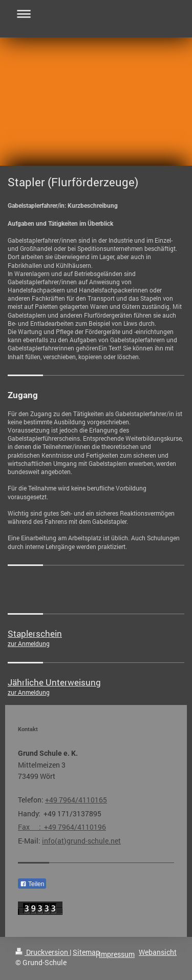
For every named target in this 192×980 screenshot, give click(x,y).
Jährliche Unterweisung (54, 682)
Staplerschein (35, 633)
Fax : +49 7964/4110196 (62, 827)
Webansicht (158, 952)
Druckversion (42, 952)
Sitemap (86, 952)
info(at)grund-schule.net (81, 841)
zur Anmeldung (29, 643)
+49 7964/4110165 (76, 800)
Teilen (32, 884)
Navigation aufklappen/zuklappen (96, 14)
